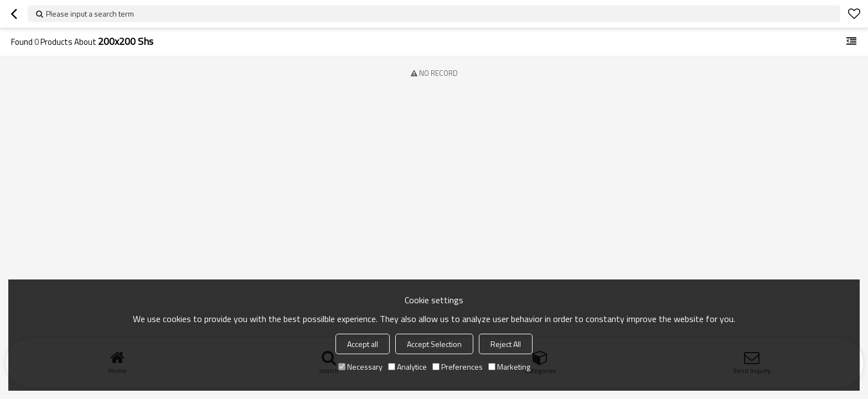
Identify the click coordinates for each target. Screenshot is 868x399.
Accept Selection (434, 344)
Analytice (407, 367)
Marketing (509, 367)
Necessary (360, 367)
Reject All (506, 344)
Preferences (458, 367)
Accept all (363, 344)
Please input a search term (90, 14)
